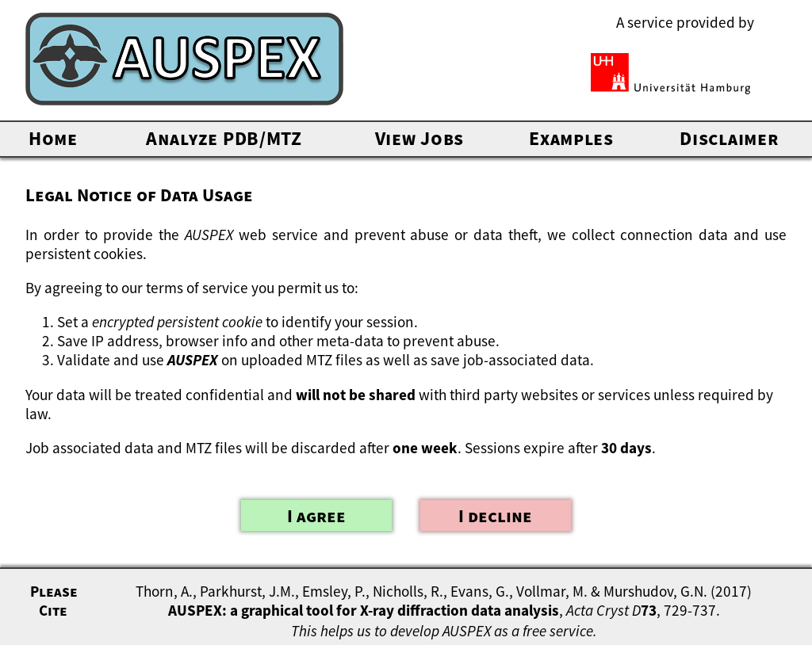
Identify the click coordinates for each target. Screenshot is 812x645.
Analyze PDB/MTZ (224, 138)
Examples (571, 138)
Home (53, 138)
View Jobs (419, 138)
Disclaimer (729, 138)
